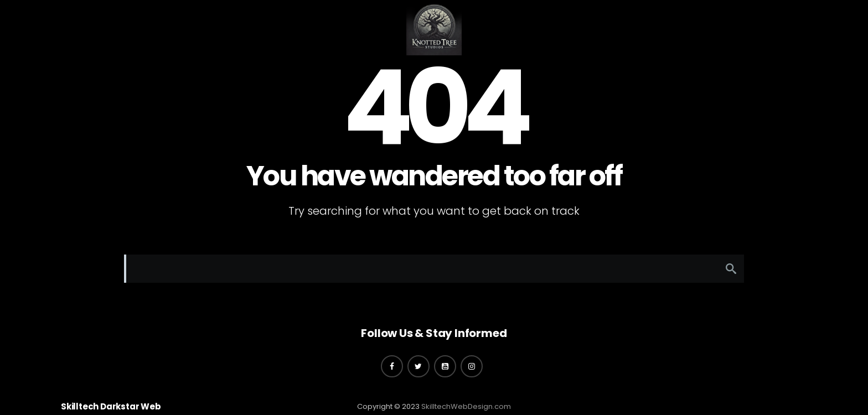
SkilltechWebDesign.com (466, 406)
